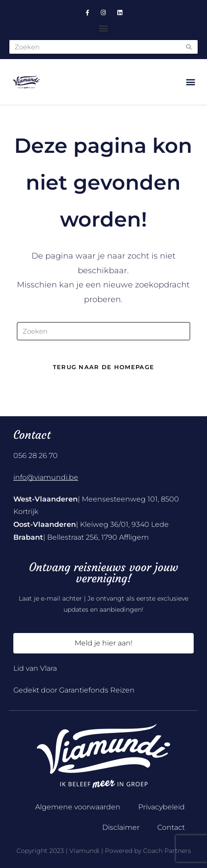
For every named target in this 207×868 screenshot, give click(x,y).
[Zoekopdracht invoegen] (103, 331)
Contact (171, 827)
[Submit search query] (189, 47)
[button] (104, 28)
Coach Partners (167, 851)
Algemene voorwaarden (78, 807)
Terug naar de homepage (104, 367)
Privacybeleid (161, 807)
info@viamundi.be (46, 477)
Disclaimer (121, 827)
